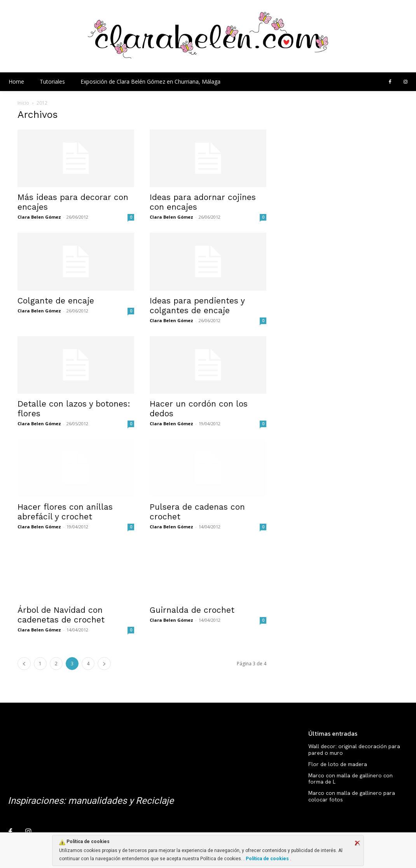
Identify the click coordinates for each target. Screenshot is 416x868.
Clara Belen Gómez (39, 217)
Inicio (23, 103)
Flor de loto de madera (338, 764)
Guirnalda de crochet (192, 610)
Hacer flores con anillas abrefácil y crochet (65, 512)
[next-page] (104, 664)
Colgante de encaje (56, 301)
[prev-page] (24, 664)
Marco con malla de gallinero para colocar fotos (352, 796)
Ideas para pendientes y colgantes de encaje (197, 305)
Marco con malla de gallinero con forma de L (350, 779)
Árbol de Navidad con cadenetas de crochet (61, 615)
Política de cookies (267, 859)
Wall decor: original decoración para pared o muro (354, 750)
